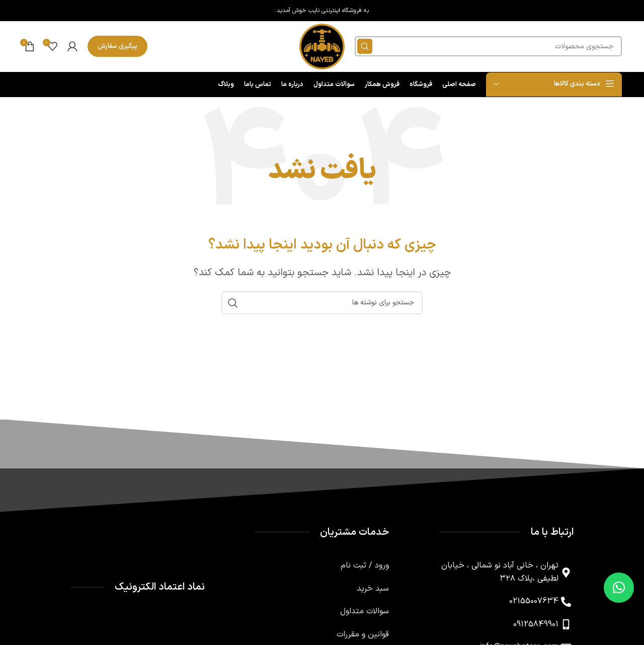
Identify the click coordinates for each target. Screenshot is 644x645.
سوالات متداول (365, 613)
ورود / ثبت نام (365, 567)
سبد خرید (373, 590)
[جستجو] (489, 47)
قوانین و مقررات (363, 636)
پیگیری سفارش (117, 47)
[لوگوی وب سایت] (322, 47)
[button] (619, 588)
